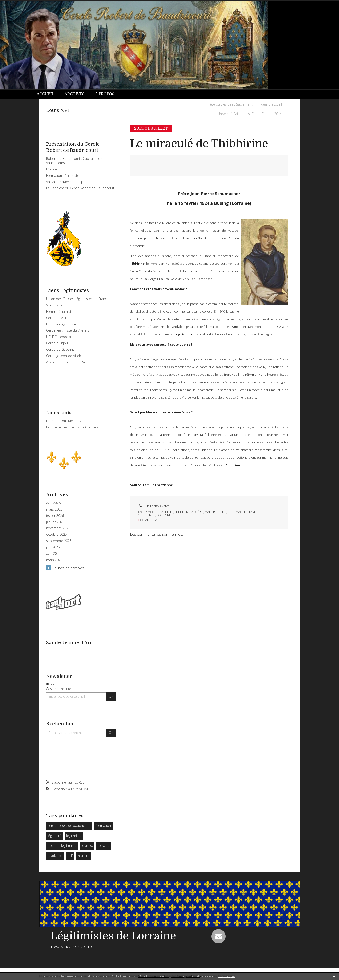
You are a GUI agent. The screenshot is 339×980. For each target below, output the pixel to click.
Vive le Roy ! (55, 305)
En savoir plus (226, 976)
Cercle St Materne (60, 318)
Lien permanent (153, 506)
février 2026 (55, 516)
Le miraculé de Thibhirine (199, 144)
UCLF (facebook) (58, 337)
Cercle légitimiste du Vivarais (68, 330)
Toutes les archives (69, 568)
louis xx (87, 846)
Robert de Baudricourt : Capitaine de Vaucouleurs (74, 161)
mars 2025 (54, 560)
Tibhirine (137, 264)
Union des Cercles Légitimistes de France (77, 299)
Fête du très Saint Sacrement (230, 104)
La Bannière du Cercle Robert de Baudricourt (80, 188)
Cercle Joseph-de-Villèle (64, 356)
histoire (84, 856)
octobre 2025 (56, 535)
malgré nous (182, 334)
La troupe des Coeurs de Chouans (72, 427)
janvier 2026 (55, 522)
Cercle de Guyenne (60, 349)
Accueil (45, 94)
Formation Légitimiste (63, 175)
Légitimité (53, 169)
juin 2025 (53, 547)
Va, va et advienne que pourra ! (70, 182)
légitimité (54, 836)
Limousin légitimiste (61, 324)
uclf (70, 856)
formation (103, 826)
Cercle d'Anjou (57, 343)
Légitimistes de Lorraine (113, 936)
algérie (197, 512)
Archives (75, 94)
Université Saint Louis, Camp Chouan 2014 (250, 114)
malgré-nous (215, 512)
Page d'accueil (271, 104)
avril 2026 (53, 503)
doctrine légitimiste (62, 846)
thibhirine (182, 512)
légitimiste (74, 836)
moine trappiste (160, 512)
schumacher (238, 512)
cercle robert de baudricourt (69, 826)
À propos (105, 94)
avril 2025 (53, 554)
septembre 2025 (59, 541)
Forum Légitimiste (60, 311)
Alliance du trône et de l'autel (68, 362)
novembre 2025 (58, 528)
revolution (55, 856)
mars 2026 (54, 509)
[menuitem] (48, 94)
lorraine (104, 846)
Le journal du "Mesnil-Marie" (67, 421)
